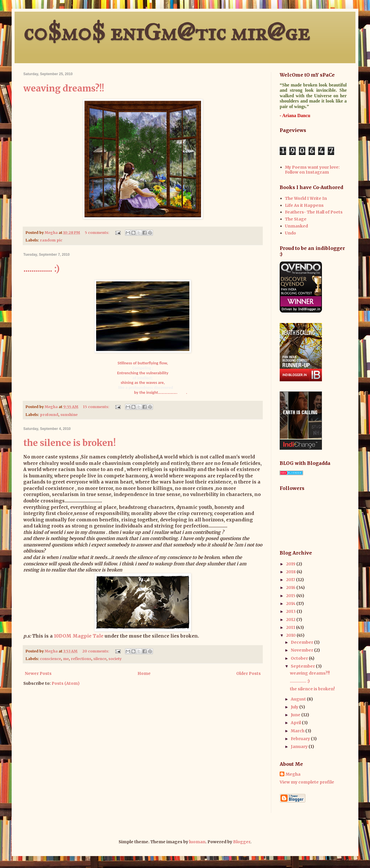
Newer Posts (38, 673)
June (296, 715)
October (300, 658)
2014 (291, 604)
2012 (291, 620)
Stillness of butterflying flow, (143, 363)
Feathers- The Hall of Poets (314, 212)
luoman (197, 842)
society (115, 659)
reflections (81, 659)
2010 (291, 635)
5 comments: (97, 233)
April (296, 723)
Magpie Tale (88, 636)
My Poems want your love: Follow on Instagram (312, 170)
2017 (291, 580)
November (302, 650)
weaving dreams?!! (64, 88)
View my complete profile (307, 782)
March (298, 731)
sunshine (69, 415)
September (303, 666)
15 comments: (97, 407)
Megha (293, 774)
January (300, 747)
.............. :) (42, 269)
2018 (291, 572)
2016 (291, 588)
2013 (291, 611)
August (299, 699)
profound (49, 415)
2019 (291, 564)
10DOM (63, 636)
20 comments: (96, 651)
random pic (51, 240)
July (295, 707)
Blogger (242, 842)
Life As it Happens (304, 205)
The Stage (296, 219)
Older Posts (249, 673)
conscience (50, 659)
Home (144, 673)
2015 (291, 596)
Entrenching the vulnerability (143, 373)
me (66, 659)
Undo (290, 233)
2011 (291, 627)
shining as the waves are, (143, 382)
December (302, 642)
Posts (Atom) (66, 683)
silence (100, 659)
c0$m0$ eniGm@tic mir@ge (166, 32)
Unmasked (296, 226)
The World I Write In (306, 198)
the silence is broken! (69, 443)
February (301, 739)
